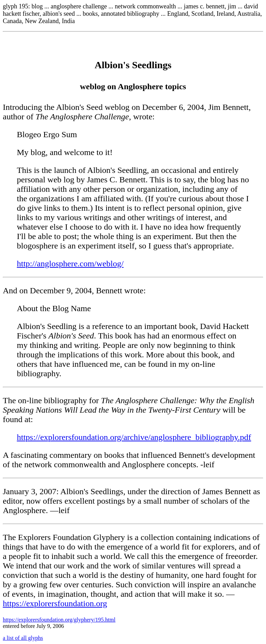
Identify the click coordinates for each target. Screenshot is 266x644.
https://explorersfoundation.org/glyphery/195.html (59, 620)
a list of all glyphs (23, 638)
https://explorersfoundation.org (55, 603)
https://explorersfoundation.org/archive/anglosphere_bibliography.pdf (134, 437)
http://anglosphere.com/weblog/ (70, 264)
